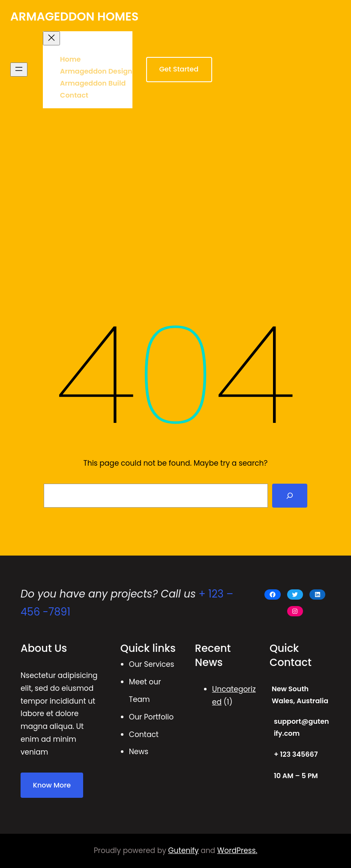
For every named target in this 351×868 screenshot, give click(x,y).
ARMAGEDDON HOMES (74, 16)
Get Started (179, 69)
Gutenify (183, 850)
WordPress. (237, 850)
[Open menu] (19, 70)
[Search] (290, 496)
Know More (52, 785)
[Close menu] (51, 38)
